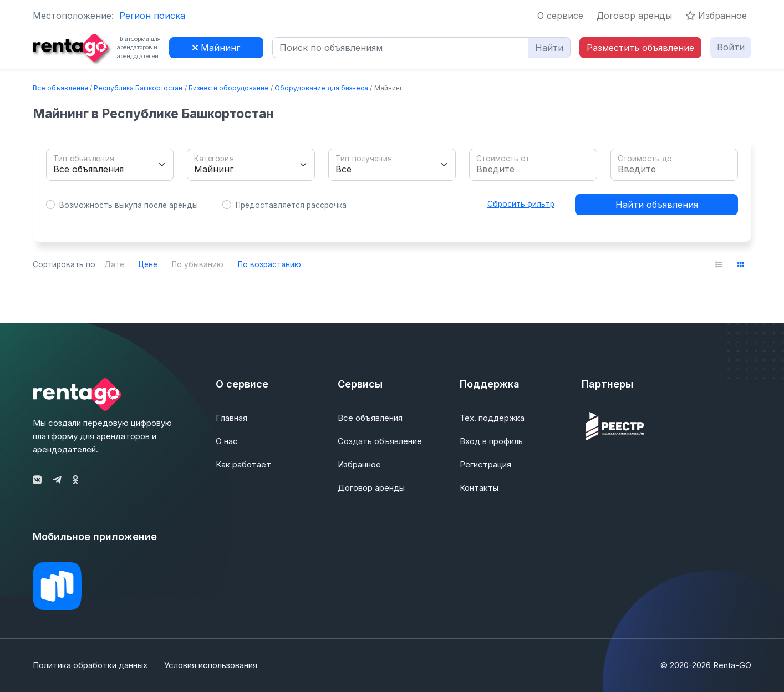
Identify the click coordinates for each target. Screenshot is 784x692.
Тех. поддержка (492, 418)
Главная (231, 418)
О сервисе (560, 16)
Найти (549, 48)
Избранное (716, 16)
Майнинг (216, 48)
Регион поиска (152, 16)
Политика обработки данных (90, 665)
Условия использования (211, 665)
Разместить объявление (640, 48)
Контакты (479, 488)
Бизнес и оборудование (229, 88)
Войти (731, 47)
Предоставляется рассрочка (291, 205)
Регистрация (485, 464)
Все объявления (60, 88)
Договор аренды (634, 16)
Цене (148, 264)
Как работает (243, 464)
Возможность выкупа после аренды (129, 205)
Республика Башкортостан (138, 88)
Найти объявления (657, 205)
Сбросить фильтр (521, 204)
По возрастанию (269, 264)
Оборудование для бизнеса (321, 88)
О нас (227, 441)
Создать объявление (380, 441)
